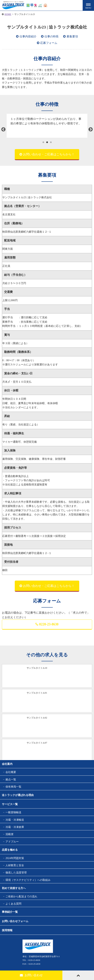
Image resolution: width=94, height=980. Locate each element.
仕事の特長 (52, 36)
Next (91, 130)
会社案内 (7, 764)
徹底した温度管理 (16, 873)
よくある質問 (13, 904)
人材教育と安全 (15, 865)
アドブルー (12, 842)
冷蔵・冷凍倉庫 (15, 827)
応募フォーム (49, 43)
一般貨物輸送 (13, 812)
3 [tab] (51, 142)
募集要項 (72, 36)
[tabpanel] (47, 126)
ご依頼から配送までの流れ (21, 897)
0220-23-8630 (47, 624)
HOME (8, 14)
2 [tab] (47, 142)
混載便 (9, 834)
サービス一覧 (10, 804)
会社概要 (11, 772)
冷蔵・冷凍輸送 (15, 820)
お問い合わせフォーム (15, 921)
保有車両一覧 (13, 787)
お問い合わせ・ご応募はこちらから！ (49, 154)
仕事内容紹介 (28, 36)
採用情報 (7, 930)
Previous (3, 130)
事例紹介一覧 (10, 912)
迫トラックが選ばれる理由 (18, 795)
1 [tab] (43, 142)
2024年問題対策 (15, 858)
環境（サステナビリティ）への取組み (28, 880)
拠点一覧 (11, 780)
